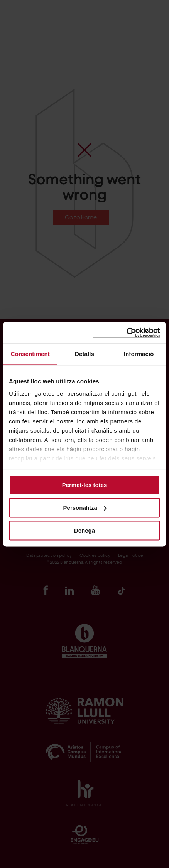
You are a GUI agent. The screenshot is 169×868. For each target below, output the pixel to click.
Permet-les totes (85, 485)
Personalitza (85, 508)
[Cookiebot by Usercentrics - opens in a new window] (126, 333)
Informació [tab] (139, 354)
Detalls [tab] (84, 354)
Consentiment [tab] (30, 354)
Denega (84, 530)
